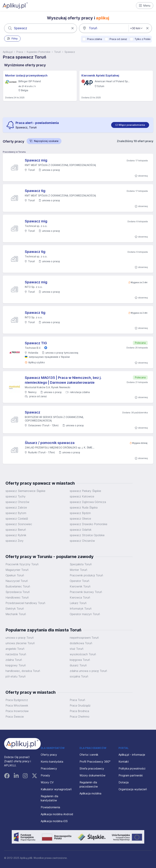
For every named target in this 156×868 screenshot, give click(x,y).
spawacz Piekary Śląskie (85, 491)
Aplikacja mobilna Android (57, 814)
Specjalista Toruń (81, 564)
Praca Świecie (15, 717)
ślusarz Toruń (78, 665)
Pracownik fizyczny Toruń (22, 564)
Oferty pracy (49, 755)
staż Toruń (77, 649)
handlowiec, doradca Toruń (23, 671)
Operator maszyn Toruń (85, 614)
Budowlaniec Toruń (18, 586)
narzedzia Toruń (16, 654)
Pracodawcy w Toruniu (14, 152)
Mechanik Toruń (16, 614)
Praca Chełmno (80, 717)
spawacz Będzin (80, 513)
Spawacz (70, 52)
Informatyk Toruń (81, 609)
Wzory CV (47, 782)
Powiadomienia (50, 807)
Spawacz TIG (36, 343)
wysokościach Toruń (83, 654)
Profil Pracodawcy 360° (95, 762)
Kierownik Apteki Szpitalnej (100, 75)
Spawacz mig (36, 160)
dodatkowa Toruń (81, 643)
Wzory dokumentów (92, 775)
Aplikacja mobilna (90, 793)
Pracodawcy (49, 768)
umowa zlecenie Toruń (20, 643)
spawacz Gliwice (80, 519)
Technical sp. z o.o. (36, 226)
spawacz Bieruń (16, 530)
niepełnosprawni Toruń (84, 638)
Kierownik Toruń (80, 586)
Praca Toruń (77, 700)
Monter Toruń (78, 570)
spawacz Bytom (16, 513)
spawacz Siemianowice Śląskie (25, 491)
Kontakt (124, 762)
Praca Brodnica (79, 711)
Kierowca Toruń (80, 597)
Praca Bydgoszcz (17, 700)
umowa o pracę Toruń (20, 638)
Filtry (12, 39)
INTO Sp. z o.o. (34, 287)
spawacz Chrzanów (82, 541)
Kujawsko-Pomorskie (39, 52)
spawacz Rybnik (16, 535)
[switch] (130, 125)
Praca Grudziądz (80, 705)
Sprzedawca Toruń (18, 592)
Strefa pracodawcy (92, 768)
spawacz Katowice (82, 496)
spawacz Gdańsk (81, 530)
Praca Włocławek (17, 705)
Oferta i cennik (89, 755)
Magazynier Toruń (17, 570)
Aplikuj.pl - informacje (132, 755)
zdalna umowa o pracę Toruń (88, 671)
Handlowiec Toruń (17, 597)
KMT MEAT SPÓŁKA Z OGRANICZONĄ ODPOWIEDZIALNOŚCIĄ (60, 165)
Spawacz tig (35, 191)
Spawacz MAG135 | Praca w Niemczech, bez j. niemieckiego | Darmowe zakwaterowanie (63, 380)
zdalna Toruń (14, 660)
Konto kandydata (52, 762)
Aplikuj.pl (8, 52)
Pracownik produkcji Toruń (86, 575)
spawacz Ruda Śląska (84, 507)
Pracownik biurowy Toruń (86, 592)
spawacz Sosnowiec (19, 524)
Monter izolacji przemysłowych (26, 75)
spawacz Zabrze (16, 507)
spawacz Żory (14, 541)
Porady (45, 775)
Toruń (57, 52)
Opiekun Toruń (15, 575)
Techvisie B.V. (33, 348)
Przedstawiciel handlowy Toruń (25, 603)
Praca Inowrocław (17, 711)
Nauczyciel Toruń (17, 581)
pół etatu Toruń (16, 676)
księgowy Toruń (16, 665)
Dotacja (124, 782)
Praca (20, 52)
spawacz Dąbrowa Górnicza (88, 502)
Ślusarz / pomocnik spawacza (50, 443)
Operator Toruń (79, 581)
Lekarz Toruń (78, 603)
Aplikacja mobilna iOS (54, 821)
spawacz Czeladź (17, 519)
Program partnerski (131, 775)
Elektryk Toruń (15, 609)
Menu (145, 6)
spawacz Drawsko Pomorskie (89, 524)
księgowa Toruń (80, 660)
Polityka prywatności (132, 768)
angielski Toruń (15, 649)
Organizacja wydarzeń (133, 789)
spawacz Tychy (16, 496)
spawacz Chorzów (17, 502)
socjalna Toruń (79, 676)
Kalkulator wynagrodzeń (56, 789)
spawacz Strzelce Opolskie (87, 535)
